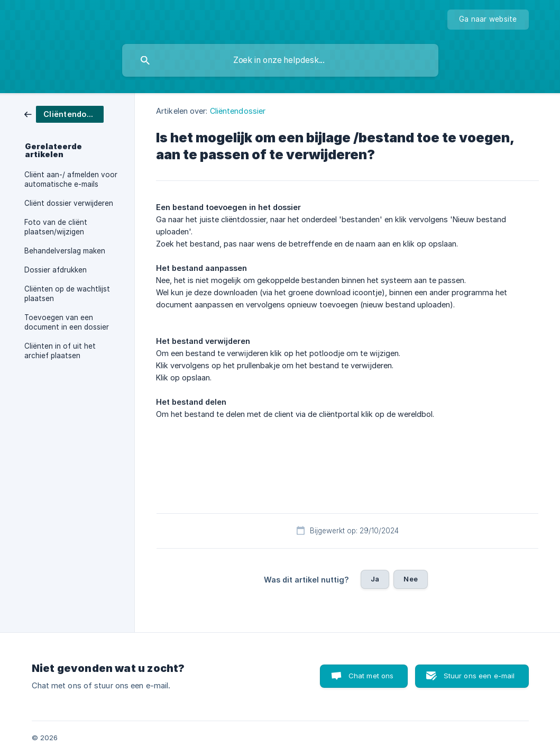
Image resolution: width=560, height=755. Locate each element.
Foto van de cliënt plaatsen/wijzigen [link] (56, 227)
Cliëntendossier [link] (238, 111)
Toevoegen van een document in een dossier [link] (67, 322)
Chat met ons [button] (371, 676)
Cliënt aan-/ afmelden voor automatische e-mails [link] (71, 179)
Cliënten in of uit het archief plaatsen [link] (60, 351)
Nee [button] (410, 579)
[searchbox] (280, 60)
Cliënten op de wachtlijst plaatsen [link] (67, 294)
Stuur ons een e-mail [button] (479, 676)
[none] (488, 20)
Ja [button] (375, 579)
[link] (64, 113)
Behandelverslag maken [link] (65, 251)
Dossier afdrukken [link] (56, 270)
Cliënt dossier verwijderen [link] (69, 203)
